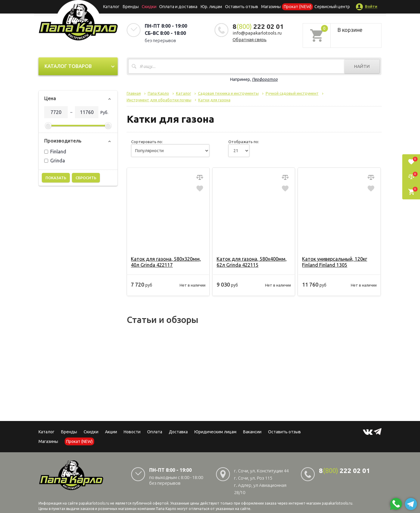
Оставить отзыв (241, 7)
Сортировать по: (147, 142)
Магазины (48, 441)
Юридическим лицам (215, 432)
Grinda (55, 161)
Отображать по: (244, 142)
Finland (55, 152)
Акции (111, 432)
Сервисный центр (328, 7)
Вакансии (252, 432)
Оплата (155, 432)
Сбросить (86, 178)
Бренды (133, 7)
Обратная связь (250, 40)
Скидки (91, 432)
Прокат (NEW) (295, 7)
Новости (132, 432)
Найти (362, 66)
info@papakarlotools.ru (257, 33)
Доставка (178, 432)
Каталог (115, 7)
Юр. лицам (212, 7)
